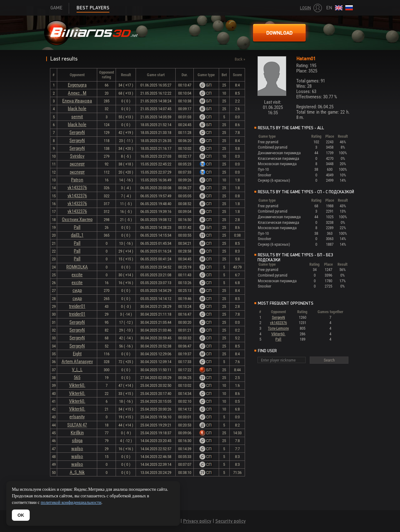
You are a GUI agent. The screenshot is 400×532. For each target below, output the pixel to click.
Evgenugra (77, 85)
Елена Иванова (77, 101)
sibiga (77, 441)
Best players (93, 8)
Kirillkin (77, 433)
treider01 (77, 306)
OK (21, 515)
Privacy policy (197, 521)
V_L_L (77, 370)
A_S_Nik (77, 472)
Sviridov (77, 156)
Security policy (230, 521)
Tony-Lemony (278, 328)
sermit (77, 117)
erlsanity (77, 417)
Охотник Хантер (77, 219)
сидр (77, 290)
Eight (77, 354)
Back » (240, 59)
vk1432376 (77, 188)
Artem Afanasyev (77, 362)
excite (77, 275)
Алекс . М (77, 93)
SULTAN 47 (77, 425)
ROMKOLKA (77, 267)
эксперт (77, 164)
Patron (77, 180)
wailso (77, 449)
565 (77, 377)
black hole (77, 109)
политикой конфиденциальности (71, 502)
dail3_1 (77, 235)
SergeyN (77, 132)
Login (305, 8)
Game (56, 8)
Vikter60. (77, 385)
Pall (77, 227)
